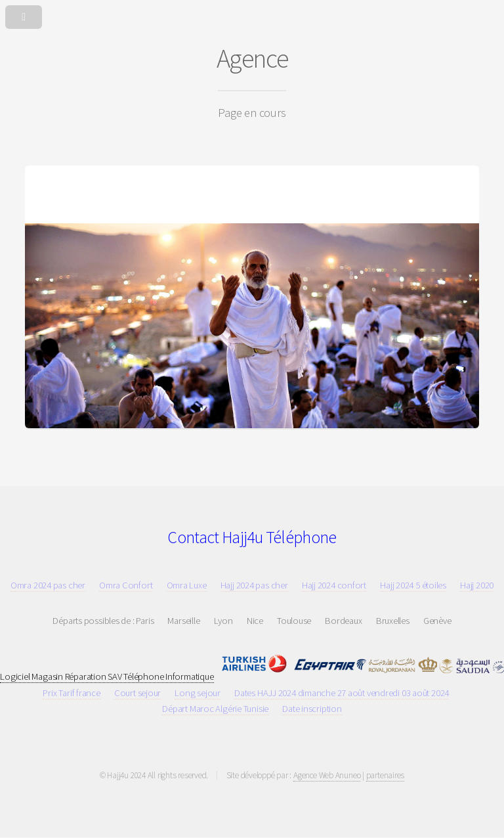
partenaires (386, 775)
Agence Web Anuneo (327, 775)
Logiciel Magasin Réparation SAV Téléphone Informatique (107, 676)
